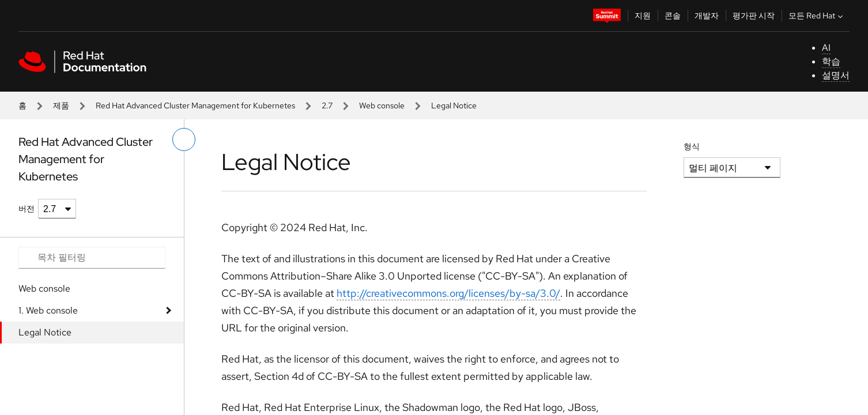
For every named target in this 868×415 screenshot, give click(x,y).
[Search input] (92, 258)
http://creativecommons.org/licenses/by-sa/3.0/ (448, 293)
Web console (382, 105)
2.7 (327, 105)
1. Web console (48, 310)
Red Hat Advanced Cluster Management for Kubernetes (195, 105)
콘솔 (673, 16)
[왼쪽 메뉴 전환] (184, 139)
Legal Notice (45, 332)
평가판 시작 (754, 16)
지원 (643, 16)
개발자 (707, 16)
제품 (61, 105)
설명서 (836, 75)
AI (826, 48)
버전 (27, 209)
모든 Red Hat (817, 16)
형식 (692, 146)
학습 (831, 61)
